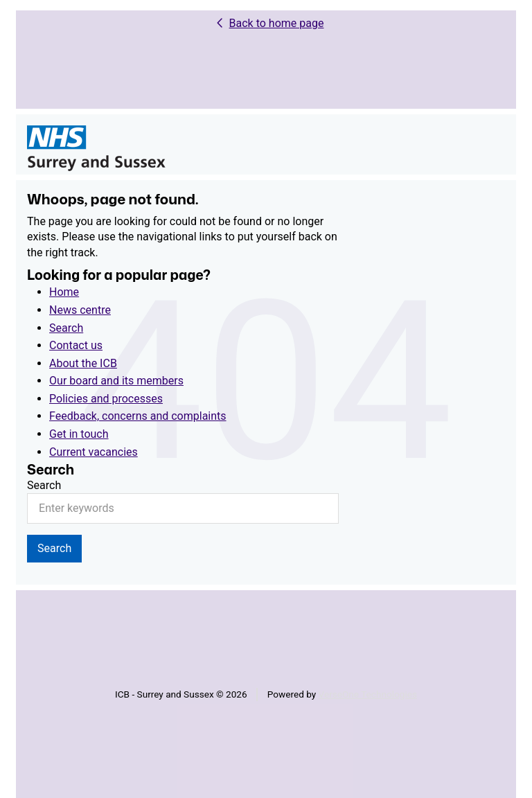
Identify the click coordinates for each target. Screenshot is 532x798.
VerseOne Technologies (368, 694)
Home (64, 292)
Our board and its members (116, 381)
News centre (80, 310)
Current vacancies (94, 452)
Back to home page (277, 23)
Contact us (76, 345)
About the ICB (83, 363)
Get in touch (79, 434)
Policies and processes (106, 399)
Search (66, 328)
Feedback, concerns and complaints (138, 416)
